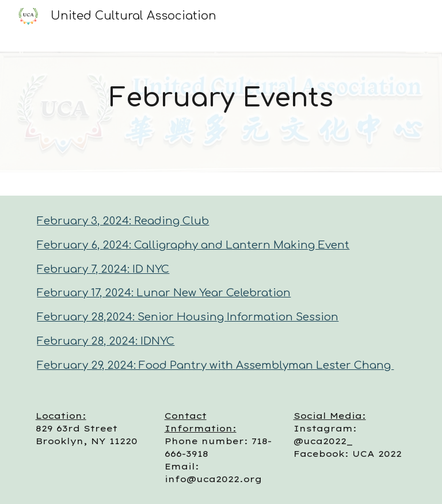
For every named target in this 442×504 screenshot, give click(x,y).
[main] (221, 98)
